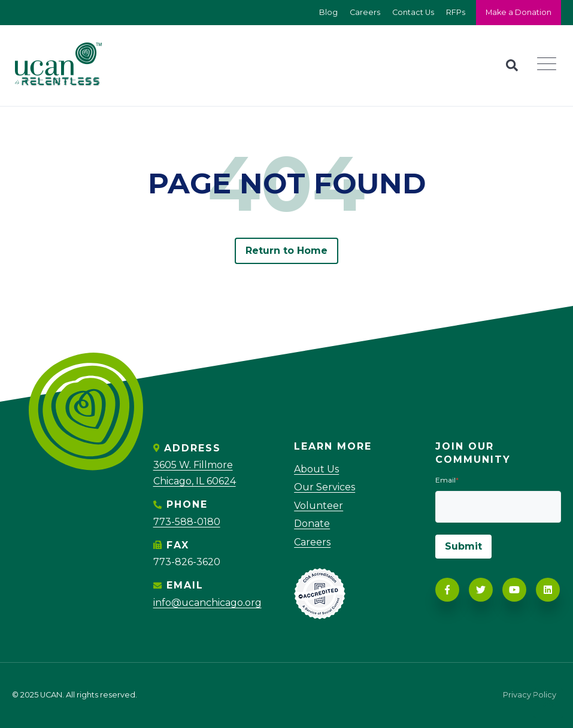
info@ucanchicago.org (207, 603)
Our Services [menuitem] (325, 487)
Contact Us (413, 12)
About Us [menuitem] (316, 469)
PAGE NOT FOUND (287, 183)
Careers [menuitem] (312, 542)
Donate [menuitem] (312, 524)
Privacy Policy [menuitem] (530, 695)
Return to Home (287, 251)
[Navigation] (550, 66)
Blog (328, 12)
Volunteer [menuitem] (319, 506)
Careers (365, 12)
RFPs (456, 12)
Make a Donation (519, 12)
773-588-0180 (187, 522)
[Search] (512, 65)
